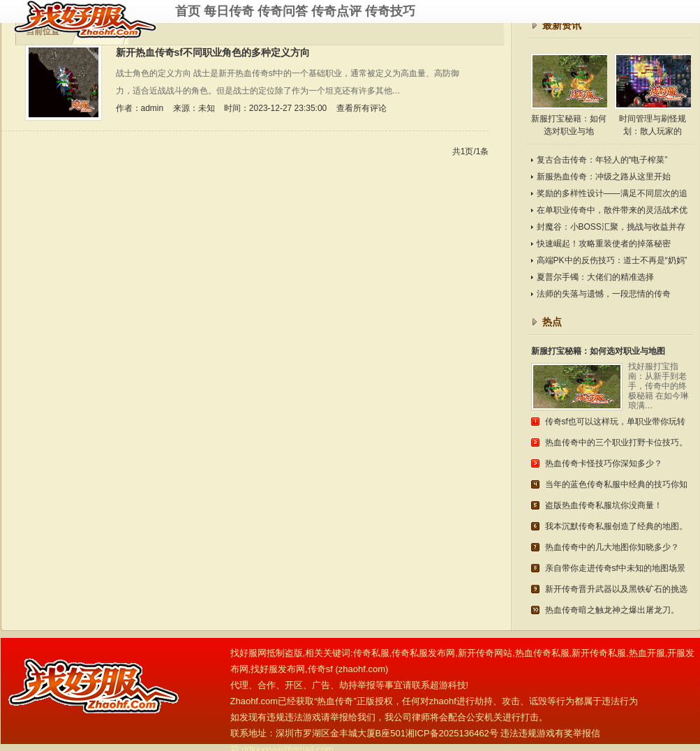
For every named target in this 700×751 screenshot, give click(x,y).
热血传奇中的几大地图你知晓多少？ (612, 547)
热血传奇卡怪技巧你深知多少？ (604, 463)
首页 (188, 11)
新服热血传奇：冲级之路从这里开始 (604, 177)
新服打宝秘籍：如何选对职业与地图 (598, 351)
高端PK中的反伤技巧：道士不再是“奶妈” (612, 260)
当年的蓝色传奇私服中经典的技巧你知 (616, 484)
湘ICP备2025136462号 (452, 733)
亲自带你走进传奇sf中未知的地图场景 (615, 568)
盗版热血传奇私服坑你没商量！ (604, 505)
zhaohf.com (362, 669)
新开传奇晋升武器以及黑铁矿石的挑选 (616, 589)
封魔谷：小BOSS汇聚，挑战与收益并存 (611, 227)
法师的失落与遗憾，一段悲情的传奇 (604, 294)
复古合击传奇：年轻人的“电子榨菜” (602, 160)
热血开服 (647, 653)
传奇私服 (94, 19)
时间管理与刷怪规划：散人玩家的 (653, 95)
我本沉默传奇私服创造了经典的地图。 (616, 526)
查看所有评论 (362, 108)
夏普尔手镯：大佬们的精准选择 (595, 277)
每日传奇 (229, 11)
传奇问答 (283, 11)
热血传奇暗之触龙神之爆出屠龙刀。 (612, 610)
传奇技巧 (390, 11)
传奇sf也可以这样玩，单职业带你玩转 (615, 422)
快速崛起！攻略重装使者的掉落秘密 (604, 244)
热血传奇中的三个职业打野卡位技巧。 (616, 443)
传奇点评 (336, 11)
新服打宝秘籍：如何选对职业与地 (569, 95)
